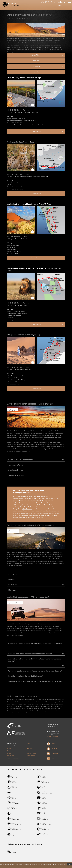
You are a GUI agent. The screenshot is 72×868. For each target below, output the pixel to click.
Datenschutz (31, 746)
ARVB (29, 743)
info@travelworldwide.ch (54, 736)
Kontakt (10, 748)
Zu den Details (47, 132)
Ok (70, 864)
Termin (9, 751)
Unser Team (11, 756)
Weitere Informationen (60, 864)
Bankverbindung (32, 753)
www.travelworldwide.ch (54, 739)
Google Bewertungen (13, 758)
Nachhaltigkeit (31, 756)
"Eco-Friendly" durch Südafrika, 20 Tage (24, 78)
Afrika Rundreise (27, 509)
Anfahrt (9, 753)
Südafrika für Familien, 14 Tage (21, 142)
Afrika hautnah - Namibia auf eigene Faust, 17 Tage (29, 204)
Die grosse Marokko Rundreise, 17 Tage (24, 335)
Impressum (30, 748)
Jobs (28, 751)
